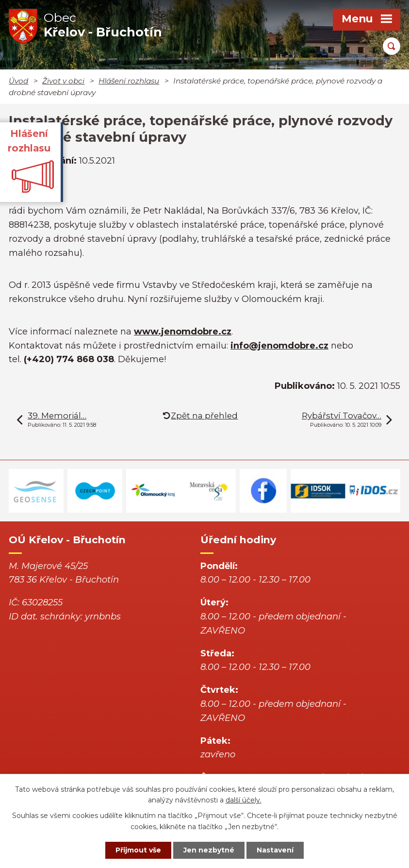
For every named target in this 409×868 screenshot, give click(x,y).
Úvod (18, 81)
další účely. (244, 801)
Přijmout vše (138, 850)
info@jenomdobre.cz (279, 346)
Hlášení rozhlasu (129, 81)
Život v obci (63, 81)
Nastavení (275, 850)
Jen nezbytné (209, 850)
